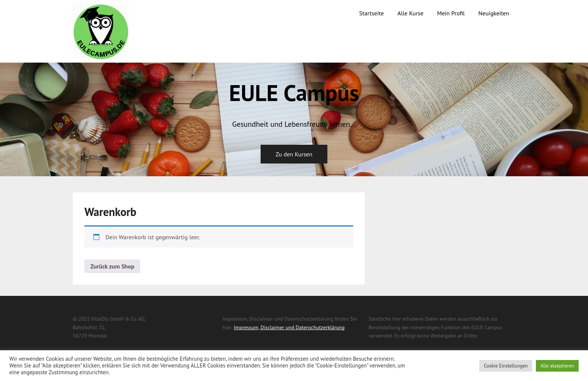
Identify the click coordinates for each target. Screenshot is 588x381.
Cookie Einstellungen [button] (506, 366)
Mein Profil (451, 13)
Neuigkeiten (494, 13)
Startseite (372, 13)
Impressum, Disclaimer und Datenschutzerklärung (289, 327)
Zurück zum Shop (112, 266)
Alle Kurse (410, 13)
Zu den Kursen (294, 154)
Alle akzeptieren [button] (557, 366)
